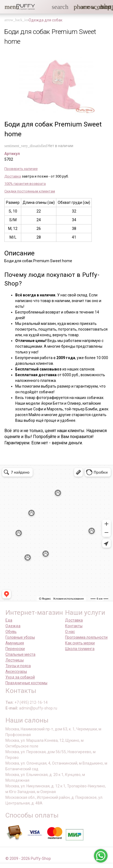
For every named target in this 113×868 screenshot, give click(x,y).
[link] (94, 7)
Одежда (13, 626)
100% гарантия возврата (25, 184)
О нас (70, 632)
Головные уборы (20, 637)
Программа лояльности (86, 637)
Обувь (11, 632)
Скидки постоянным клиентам (30, 191)
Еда (9, 620)
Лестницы (15, 660)
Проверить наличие (21, 169)
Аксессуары (16, 671)
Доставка (13, 176)
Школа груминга (80, 649)
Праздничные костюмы (26, 683)
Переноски (15, 649)
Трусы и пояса (18, 666)
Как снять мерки (80, 643)
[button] (8, 7)
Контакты (74, 626)
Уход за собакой (20, 677)
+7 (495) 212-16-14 (31, 702)
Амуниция (15, 643)
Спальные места (20, 654)
